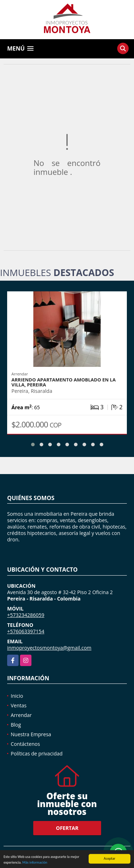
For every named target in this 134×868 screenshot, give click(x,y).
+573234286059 (26, 615)
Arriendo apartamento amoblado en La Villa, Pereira (64, 382)
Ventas (19, 705)
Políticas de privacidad (37, 753)
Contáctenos (25, 744)
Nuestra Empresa (31, 734)
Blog (16, 725)
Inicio (17, 696)
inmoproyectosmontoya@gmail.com (49, 648)
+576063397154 (26, 631)
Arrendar (21, 715)
